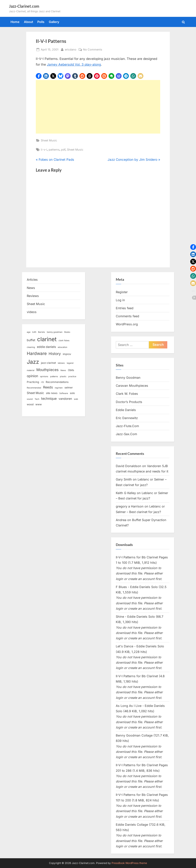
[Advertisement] (98, 107)
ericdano (71, 49)
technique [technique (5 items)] (49, 399)
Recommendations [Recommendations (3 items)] (57, 382)
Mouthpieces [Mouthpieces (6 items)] (47, 370)
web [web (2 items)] (76, 399)
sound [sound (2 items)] (30, 399)
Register (122, 292)
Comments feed (127, 316)
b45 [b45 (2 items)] (34, 332)
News (31, 288)
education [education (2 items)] (62, 347)
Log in (120, 300)
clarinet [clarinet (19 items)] (47, 339)
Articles (32, 280)
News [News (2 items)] (63, 370)
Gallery (54, 22)
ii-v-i (44, 150)
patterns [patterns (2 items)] (54, 376)
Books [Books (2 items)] (67, 332)
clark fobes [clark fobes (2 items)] (64, 341)
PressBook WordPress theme (129, 863)
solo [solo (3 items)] (72, 393)
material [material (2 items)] (31, 370)
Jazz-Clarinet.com (24, 6)
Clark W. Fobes (127, 394)
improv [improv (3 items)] (67, 354)
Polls (41, 22)
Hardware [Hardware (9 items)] (37, 353)
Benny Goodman (128, 378)
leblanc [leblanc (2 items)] (61, 363)
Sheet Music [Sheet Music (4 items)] (35, 393)
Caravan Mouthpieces (132, 386)
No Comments (93, 49)
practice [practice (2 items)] (72, 376)
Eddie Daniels (126, 410)
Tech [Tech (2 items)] (37, 399)
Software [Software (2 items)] (64, 393)
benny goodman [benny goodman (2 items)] (55, 332)
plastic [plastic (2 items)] (63, 376)
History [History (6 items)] (55, 354)
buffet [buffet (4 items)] (31, 340)
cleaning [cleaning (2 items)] (31, 347)
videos (32, 312)
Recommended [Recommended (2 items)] (34, 388)
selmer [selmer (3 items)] (69, 387)
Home (15, 22)
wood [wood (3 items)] (30, 404)
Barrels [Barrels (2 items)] (42, 332)
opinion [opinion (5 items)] (32, 376)
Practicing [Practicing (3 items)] (33, 382)
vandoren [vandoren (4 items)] (65, 399)
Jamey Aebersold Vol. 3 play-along (74, 64)
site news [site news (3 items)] (52, 393)
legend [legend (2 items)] (70, 363)
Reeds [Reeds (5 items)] (48, 387)
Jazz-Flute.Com (127, 426)
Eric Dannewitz (127, 418)
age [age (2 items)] (29, 332)
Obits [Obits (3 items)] (71, 370)
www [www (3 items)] (39, 404)
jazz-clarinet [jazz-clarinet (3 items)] (48, 363)
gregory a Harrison (130, 506)
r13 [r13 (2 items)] (42, 382)
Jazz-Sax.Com (126, 434)
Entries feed (125, 308)
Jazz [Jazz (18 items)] (33, 362)
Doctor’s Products (129, 402)
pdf (63, 150)
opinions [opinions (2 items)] (44, 376)
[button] (39, 76)
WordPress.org (127, 324)
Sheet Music (49, 140)
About (29, 22)
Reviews (33, 296)
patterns (54, 150)
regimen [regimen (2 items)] (59, 388)
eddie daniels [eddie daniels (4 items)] (46, 347)
